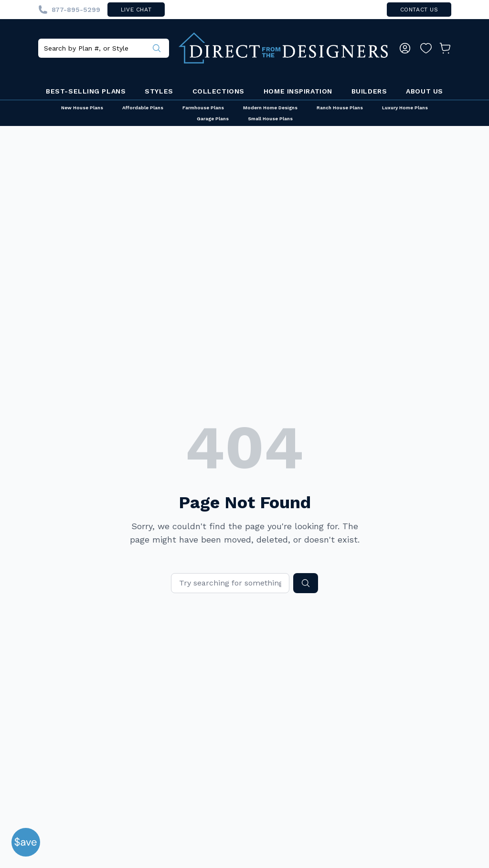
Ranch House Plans (340, 108)
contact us (419, 10)
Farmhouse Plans (203, 108)
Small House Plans (270, 119)
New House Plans (82, 108)
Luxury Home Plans (405, 108)
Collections (218, 91)
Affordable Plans (143, 108)
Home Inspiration (298, 91)
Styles (159, 91)
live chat (136, 10)
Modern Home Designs (270, 108)
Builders (369, 91)
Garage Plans (213, 119)
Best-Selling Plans (86, 91)
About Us (424, 91)
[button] (26, 842)
